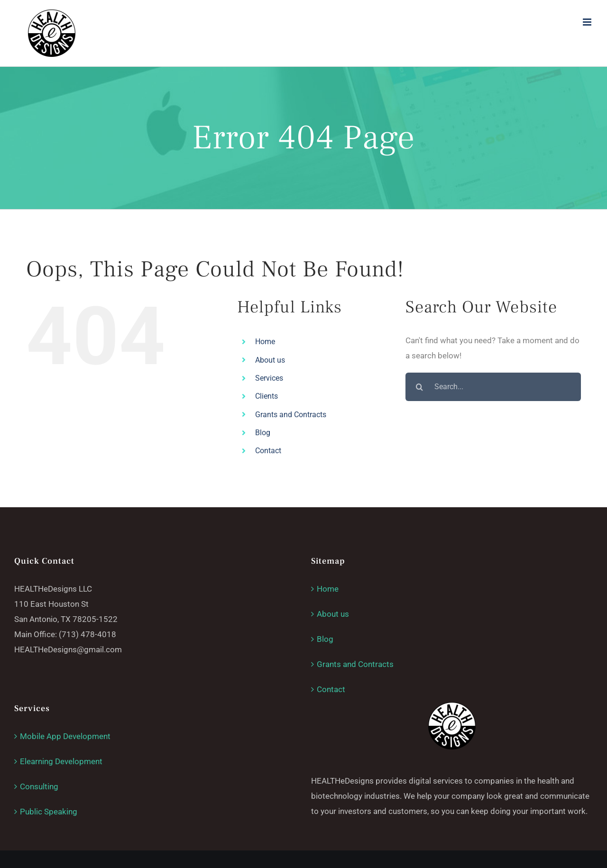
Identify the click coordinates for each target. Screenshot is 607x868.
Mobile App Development (65, 736)
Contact (268, 451)
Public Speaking (49, 812)
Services (269, 378)
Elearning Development (61, 761)
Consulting (39, 786)
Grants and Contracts (291, 415)
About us (270, 360)
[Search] (420, 387)
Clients (267, 396)
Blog (263, 433)
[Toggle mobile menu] (588, 22)
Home (265, 342)
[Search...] (493, 387)
